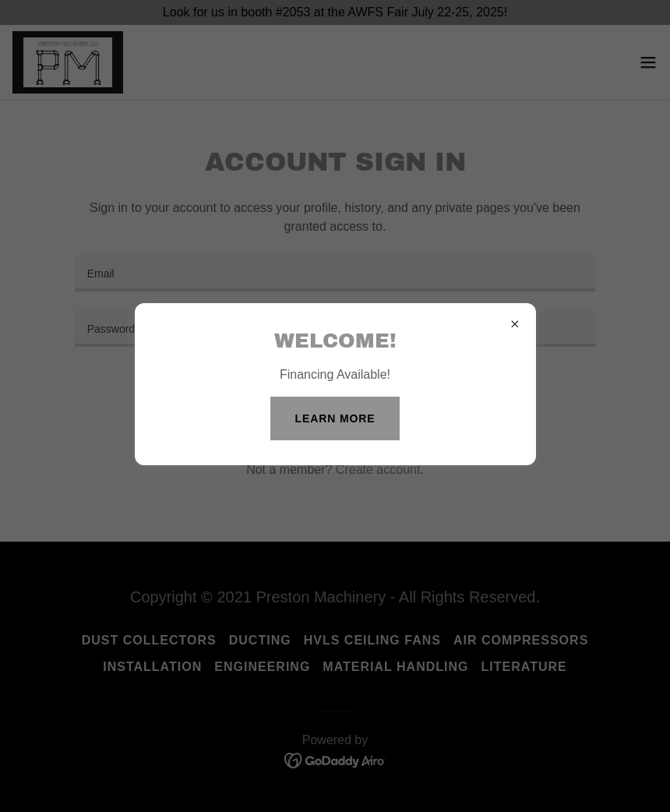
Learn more (335, 418)
